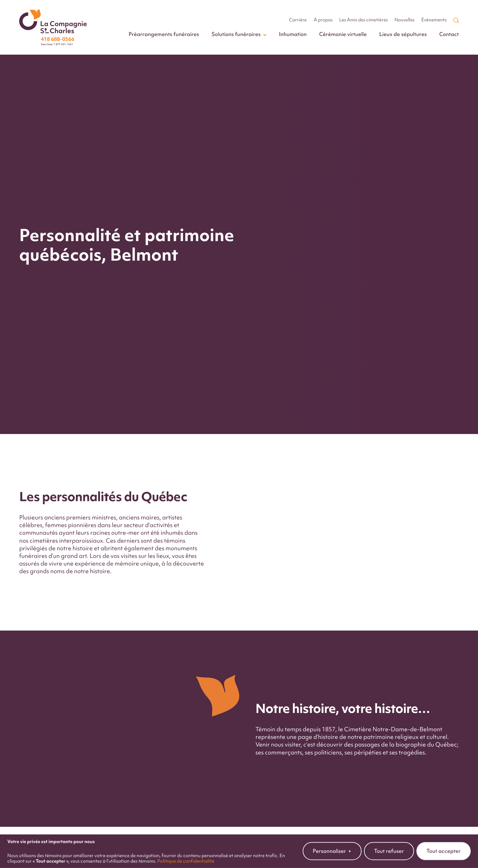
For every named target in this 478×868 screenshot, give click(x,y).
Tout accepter (444, 840)
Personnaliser (332, 840)
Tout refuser (389, 840)
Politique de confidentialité (186, 850)
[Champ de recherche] (456, 20)
